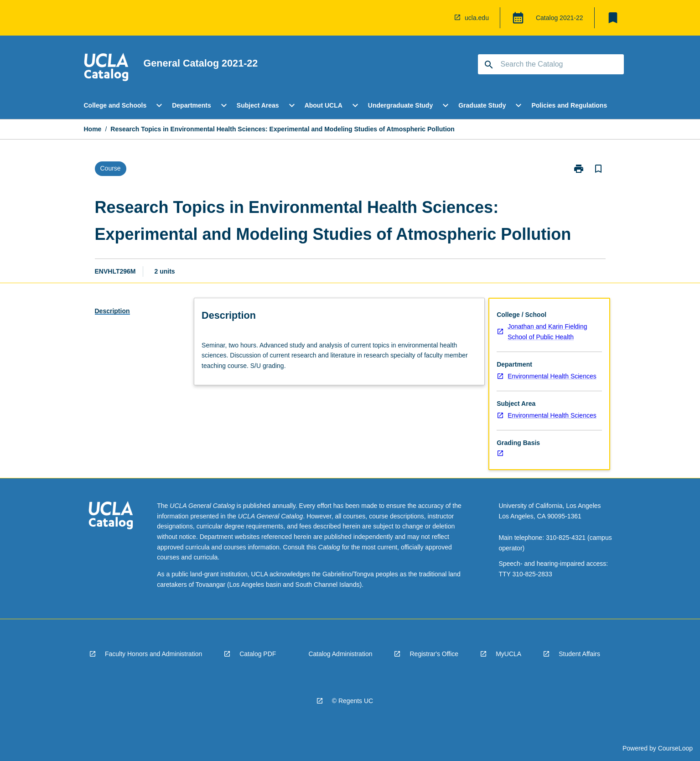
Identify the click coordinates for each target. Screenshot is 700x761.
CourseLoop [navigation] (675, 748)
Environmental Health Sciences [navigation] (552, 376)
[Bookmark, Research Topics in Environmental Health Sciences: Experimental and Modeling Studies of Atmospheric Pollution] (598, 169)
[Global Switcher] (518, 18)
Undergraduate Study (400, 105)
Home (93, 129)
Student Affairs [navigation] (579, 654)
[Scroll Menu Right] (630, 105)
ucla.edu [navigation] (477, 18)
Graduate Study (482, 105)
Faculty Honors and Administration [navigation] (153, 654)
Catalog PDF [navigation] (258, 654)
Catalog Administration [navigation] (340, 654)
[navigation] (441, 18)
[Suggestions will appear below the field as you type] (551, 64)
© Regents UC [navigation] (353, 701)
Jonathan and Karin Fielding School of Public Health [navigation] (547, 332)
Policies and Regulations (569, 105)
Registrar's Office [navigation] (434, 654)
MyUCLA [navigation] (508, 654)
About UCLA (324, 105)
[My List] (613, 18)
